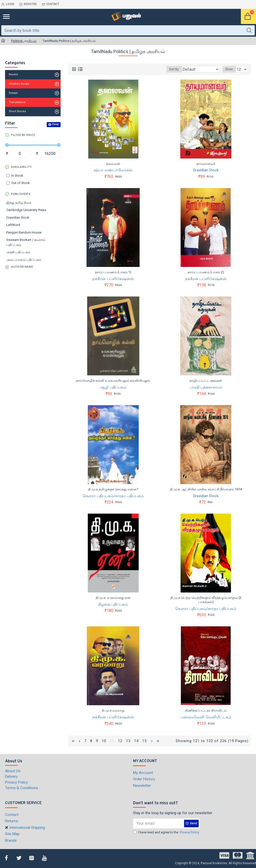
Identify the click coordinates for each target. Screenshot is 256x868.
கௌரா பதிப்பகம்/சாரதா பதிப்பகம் (113, 496)
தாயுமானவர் (206, 164)
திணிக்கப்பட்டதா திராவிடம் (206, 710)
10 (104, 741)
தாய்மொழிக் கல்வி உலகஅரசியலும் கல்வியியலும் (113, 381)
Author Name (22, 267)
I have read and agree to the (167, 832)
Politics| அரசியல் (24, 41)
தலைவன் (113, 164)
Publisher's (21, 194)
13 (128, 741)
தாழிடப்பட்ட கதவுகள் (206, 381)
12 (120, 741)
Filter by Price (23, 135)
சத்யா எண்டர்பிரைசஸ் (113, 170)
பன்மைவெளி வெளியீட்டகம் (206, 717)
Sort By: (174, 69)
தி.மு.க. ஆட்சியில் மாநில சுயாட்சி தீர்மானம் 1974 (206, 489)
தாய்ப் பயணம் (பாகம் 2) (206, 272)
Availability (21, 167)
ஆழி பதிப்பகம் (113, 387)
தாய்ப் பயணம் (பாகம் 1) (113, 272)
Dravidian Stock (206, 170)
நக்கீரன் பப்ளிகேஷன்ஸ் (113, 279)
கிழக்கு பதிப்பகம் (113, 604)
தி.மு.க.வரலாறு (113, 710)
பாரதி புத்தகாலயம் (206, 387)
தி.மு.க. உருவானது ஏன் (113, 598)
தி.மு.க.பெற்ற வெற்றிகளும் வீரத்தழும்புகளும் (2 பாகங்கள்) (206, 600)
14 (136, 741)
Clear (55, 124)
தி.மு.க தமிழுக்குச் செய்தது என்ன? (113, 489)
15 (144, 741)
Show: (229, 69)
